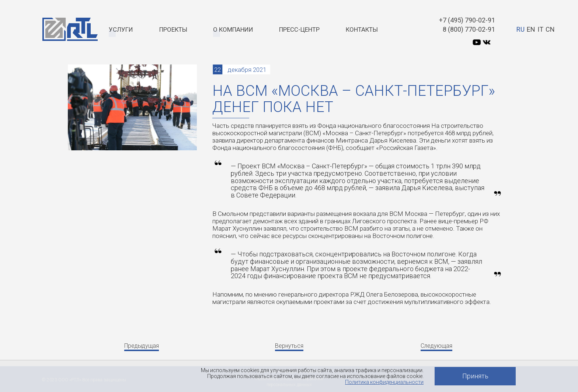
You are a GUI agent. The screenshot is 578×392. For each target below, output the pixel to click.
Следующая (436, 346)
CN (550, 29)
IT (540, 29)
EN (531, 29)
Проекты (173, 29)
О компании (233, 29)
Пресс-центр (299, 29)
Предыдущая (142, 346)
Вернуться (289, 346)
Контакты (362, 29)
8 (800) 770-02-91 (469, 29)
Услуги (121, 29)
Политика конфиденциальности (384, 382)
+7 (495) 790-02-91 (467, 20)
